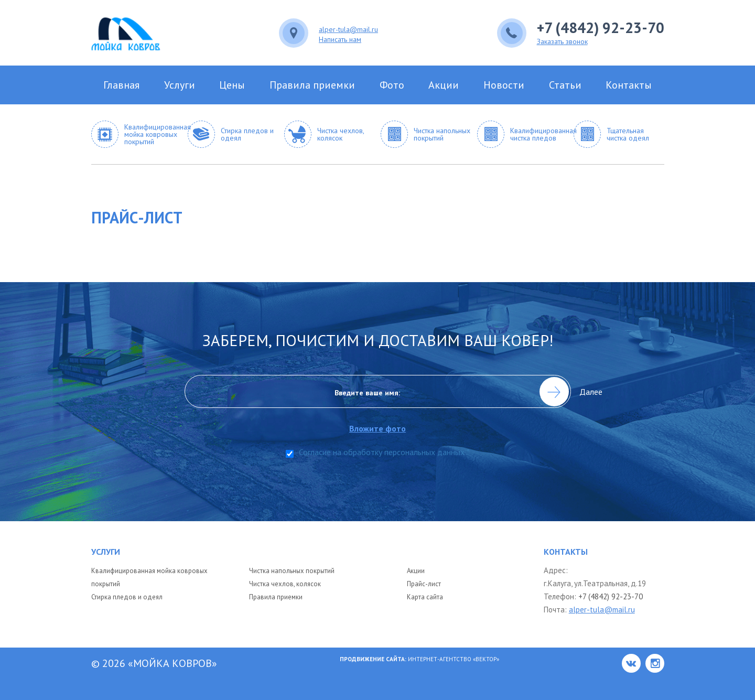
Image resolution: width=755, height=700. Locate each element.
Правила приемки (312, 85)
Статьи (565, 85)
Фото (392, 85)
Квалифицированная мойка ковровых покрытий (153, 134)
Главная (121, 85)
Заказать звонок (562, 41)
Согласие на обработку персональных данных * (384, 453)
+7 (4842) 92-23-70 (601, 28)
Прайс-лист (424, 584)
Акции (444, 85)
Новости (504, 85)
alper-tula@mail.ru (348, 29)
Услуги (180, 85)
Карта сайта (425, 597)
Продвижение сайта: (374, 659)
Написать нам (340, 39)
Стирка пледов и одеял (247, 134)
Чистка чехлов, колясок (341, 134)
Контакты (629, 85)
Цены (232, 85)
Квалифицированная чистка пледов (539, 134)
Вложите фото (378, 431)
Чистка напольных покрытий (442, 134)
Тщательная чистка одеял (628, 134)
